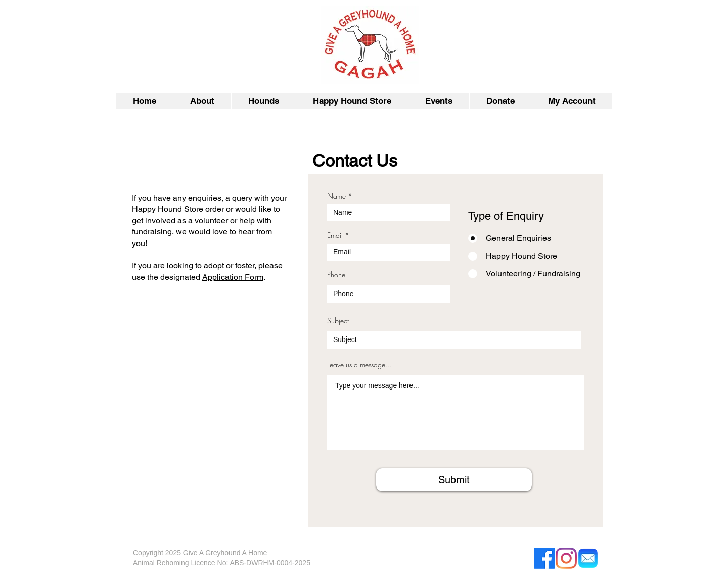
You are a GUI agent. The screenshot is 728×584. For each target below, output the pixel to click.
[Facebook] (544, 558)
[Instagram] (566, 558)
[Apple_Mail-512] (588, 558)
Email (335, 235)
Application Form (233, 277)
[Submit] (454, 480)
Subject (338, 321)
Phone (336, 275)
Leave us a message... (359, 365)
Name (336, 196)
